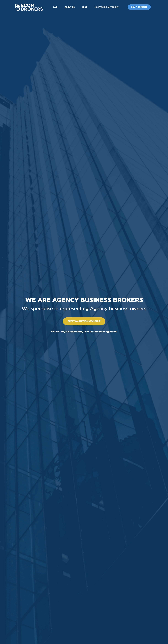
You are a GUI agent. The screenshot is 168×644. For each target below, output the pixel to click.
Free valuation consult (84, 321)
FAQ (55, 7)
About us (70, 7)
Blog (85, 7)
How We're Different (107, 7)
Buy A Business (139, 7)
